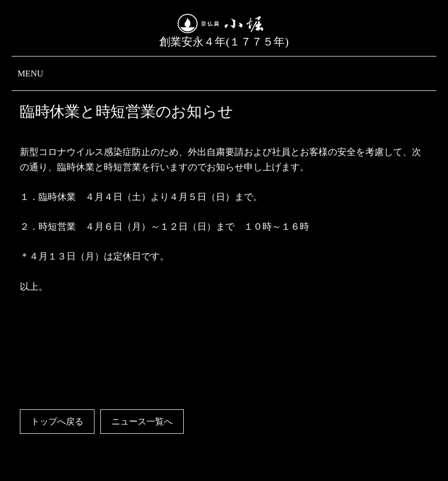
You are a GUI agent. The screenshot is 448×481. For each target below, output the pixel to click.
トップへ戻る (57, 422)
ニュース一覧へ (142, 422)
